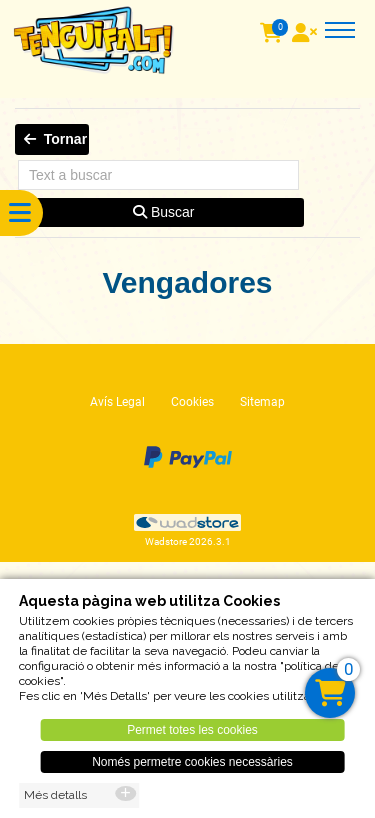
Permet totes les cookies (192, 736)
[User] (307, 35)
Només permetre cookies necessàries (192, 768)
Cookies (192, 402)
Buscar (163, 212)
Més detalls (55, 801)
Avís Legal (117, 402)
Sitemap (262, 402)
